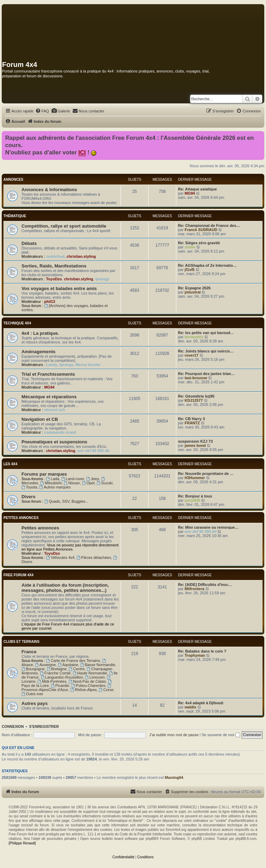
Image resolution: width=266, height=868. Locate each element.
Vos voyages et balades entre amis (59, 288)
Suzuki (105, 483)
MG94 (190, 193)
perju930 (192, 500)
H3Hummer (195, 478)
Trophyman (195, 655)
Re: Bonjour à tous (195, 496)
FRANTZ (192, 423)
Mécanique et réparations (49, 397)
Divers (28, 497)
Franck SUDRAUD (201, 230)
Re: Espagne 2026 (194, 288)
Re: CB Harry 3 (192, 419)
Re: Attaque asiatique (197, 189)
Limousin (95, 677)
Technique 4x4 (17, 323)
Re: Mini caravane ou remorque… (208, 527)
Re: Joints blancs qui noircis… (206, 351)
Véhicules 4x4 (60, 558)
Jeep (93, 479)
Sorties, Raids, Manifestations (54, 266)
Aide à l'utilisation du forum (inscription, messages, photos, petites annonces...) (65, 588)
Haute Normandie (90, 673)
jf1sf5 (190, 270)
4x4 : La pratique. (40, 333)
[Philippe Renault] (22, 843)
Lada (53, 479)
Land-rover (73, 479)
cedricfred (55, 256)
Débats (29, 243)
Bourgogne (33, 669)
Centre (77, 669)
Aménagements (38, 352)
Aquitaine (68, 665)
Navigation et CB (40, 419)
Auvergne (45, 665)
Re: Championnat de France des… (209, 225)
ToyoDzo (54, 279)
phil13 (50, 301)
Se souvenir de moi (221, 735)
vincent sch (55, 410)
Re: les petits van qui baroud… (206, 333)
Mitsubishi (51, 483)
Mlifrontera (194, 589)
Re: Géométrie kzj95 (196, 396)
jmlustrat (193, 292)
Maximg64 (174, 777)
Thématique (15, 216)
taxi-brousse (196, 378)
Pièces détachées (94, 558)
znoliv (190, 247)
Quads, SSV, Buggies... (66, 501)
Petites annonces (21, 518)
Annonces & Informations (49, 190)
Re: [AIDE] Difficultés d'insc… (205, 585)
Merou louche (88, 365)
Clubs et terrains (21, 642)
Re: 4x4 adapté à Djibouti (201, 703)
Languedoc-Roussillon (62, 677)
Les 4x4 (10, 464)
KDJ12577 (194, 400)
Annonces (13, 180)
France (29, 652)
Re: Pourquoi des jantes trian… (206, 374)
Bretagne (57, 669)
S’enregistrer (44, 726)
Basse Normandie (98, 665)
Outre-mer (32, 694)
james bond (195, 445)
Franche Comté (55, 673)
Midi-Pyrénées (52, 681)
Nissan (72, 483)
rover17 (192, 355)
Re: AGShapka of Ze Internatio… (207, 265)
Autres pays (35, 703)
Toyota (29, 487)
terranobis (194, 337)
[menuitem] (42, 111)
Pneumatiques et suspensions (54, 442)
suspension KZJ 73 (195, 441)
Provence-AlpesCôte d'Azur (67, 688)
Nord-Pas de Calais (87, 681)
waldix (190, 707)
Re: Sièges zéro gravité (199, 243)
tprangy (102, 279)
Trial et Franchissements (48, 374)
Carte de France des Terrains (73, 661)
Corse (106, 690)
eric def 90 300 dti (93, 451)
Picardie (60, 686)
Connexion (13, 726)
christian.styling (81, 256)
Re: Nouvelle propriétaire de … (206, 474)
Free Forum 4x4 (19, 575)
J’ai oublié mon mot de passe (174, 735)
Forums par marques (44, 474)
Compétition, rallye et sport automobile (64, 226)
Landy (52, 365)
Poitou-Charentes (88, 686)
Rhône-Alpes (83, 690)
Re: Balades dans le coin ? (202, 651)
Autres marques (55, 487)
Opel (88, 483)
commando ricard (60, 432)
